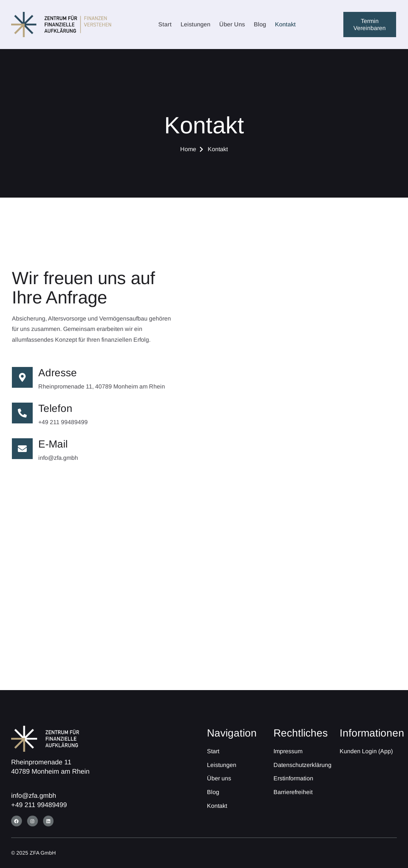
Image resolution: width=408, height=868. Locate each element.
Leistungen (195, 24)
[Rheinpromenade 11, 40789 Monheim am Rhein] (204, 601)
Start (165, 24)
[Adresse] (22, 377)
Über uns (232, 24)
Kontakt (285, 24)
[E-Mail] (22, 449)
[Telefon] (22, 413)
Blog (260, 24)
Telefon (55, 408)
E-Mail (53, 444)
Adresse (58, 373)
